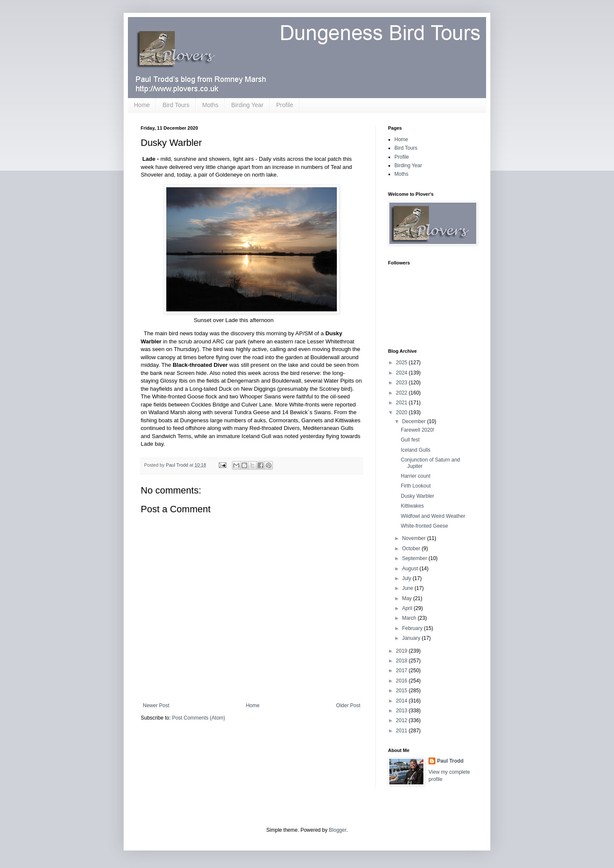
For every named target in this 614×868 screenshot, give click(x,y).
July (407, 578)
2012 (403, 720)
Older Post (348, 705)
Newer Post (156, 705)
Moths (210, 105)
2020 (403, 412)
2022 (403, 393)
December (415, 421)
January (412, 638)
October (412, 549)
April (408, 608)
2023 (403, 383)
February (413, 628)
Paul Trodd (450, 761)
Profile (285, 105)
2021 (403, 403)
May (408, 598)
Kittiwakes (412, 506)
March (410, 618)
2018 (403, 661)
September (415, 558)
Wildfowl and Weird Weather (433, 516)
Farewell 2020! (418, 430)
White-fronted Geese (424, 526)
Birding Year (247, 105)
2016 (403, 681)
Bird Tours (176, 105)
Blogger (337, 830)
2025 (403, 363)
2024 (403, 373)
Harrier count (416, 476)
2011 (403, 731)
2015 (403, 691)
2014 (403, 701)
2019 (403, 651)
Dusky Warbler (417, 496)
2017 (403, 671)
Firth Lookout (416, 486)
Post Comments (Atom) (198, 718)
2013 (403, 711)
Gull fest (410, 440)
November (415, 538)
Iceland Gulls (416, 450)
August (411, 569)
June (408, 588)
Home (142, 105)
